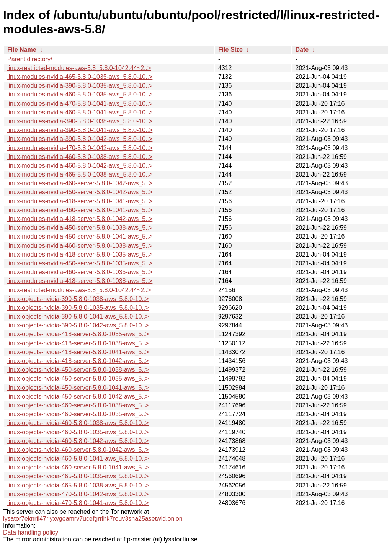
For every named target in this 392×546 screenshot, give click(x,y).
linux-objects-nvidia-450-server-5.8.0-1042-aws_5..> (78, 396)
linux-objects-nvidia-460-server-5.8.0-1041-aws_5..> (78, 467)
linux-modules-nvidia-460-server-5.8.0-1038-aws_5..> (80, 246)
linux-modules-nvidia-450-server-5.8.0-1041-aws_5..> (80, 236)
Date (302, 50)
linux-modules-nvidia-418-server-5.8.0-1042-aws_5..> (80, 219)
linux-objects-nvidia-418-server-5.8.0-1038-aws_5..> (78, 343)
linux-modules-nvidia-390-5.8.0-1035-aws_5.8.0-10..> (80, 86)
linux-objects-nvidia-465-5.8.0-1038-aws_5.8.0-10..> (78, 485)
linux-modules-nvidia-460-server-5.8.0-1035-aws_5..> (80, 272)
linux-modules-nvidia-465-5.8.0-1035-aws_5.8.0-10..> (80, 77)
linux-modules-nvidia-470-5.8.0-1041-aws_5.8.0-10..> (80, 104)
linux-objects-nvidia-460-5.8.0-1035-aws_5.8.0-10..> (78, 432)
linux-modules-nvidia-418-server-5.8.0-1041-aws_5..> (80, 201)
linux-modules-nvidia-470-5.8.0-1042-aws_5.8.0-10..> (80, 148)
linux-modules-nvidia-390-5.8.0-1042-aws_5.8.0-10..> (80, 139)
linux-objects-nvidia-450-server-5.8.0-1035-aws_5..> (78, 378)
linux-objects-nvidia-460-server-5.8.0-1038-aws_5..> (78, 405)
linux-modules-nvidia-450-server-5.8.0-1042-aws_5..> (80, 192)
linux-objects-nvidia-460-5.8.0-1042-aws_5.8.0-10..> (78, 441)
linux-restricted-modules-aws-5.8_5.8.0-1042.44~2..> (79, 68)
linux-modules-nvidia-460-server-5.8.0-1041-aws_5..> (80, 210)
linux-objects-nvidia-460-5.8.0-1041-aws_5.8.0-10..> (78, 459)
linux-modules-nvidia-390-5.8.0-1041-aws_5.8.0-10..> (80, 130)
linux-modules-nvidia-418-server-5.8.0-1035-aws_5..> (80, 254)
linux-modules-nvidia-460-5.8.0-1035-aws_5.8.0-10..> (80, 94)
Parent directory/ (30, 59)
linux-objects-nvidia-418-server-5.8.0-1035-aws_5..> (78, 334)
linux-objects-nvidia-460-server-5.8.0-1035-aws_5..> (78, 414)
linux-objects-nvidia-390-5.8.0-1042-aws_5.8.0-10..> (78, 325)
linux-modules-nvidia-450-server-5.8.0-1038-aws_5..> (80, 228)
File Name (22, 50)
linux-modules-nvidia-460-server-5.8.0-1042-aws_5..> (80, 183)
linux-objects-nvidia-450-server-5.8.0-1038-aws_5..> (78, 370)
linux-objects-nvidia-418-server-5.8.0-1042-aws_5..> (78, 361)
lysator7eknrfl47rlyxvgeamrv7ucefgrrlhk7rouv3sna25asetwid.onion (93, 519)
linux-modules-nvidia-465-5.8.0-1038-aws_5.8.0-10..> (80, 174)
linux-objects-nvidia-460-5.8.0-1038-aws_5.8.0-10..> (78, 423)
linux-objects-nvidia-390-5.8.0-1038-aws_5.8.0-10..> (78, 299)
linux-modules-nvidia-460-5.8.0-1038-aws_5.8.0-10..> (80, 157)
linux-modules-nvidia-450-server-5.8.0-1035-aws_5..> (80, 263)
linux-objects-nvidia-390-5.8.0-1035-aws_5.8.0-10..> (78, 308)
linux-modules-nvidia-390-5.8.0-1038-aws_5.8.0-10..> (80, 121)
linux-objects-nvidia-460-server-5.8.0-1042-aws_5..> (78, 450)
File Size (230, 50)
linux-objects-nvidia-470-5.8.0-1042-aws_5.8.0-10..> (78, 494)
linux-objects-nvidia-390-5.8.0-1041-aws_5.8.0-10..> (78, 316)
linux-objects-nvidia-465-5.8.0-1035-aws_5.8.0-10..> (78, 476)
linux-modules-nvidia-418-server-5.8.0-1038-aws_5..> (80, 281)
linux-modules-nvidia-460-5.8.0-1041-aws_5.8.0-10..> (80, 112)
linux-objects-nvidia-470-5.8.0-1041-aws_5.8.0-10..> (78, 503)
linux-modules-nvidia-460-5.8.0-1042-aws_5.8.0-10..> (80, 166)
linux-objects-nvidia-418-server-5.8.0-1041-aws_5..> (78, 352)
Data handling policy (31, 532)
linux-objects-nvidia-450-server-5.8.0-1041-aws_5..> (78, 388)
